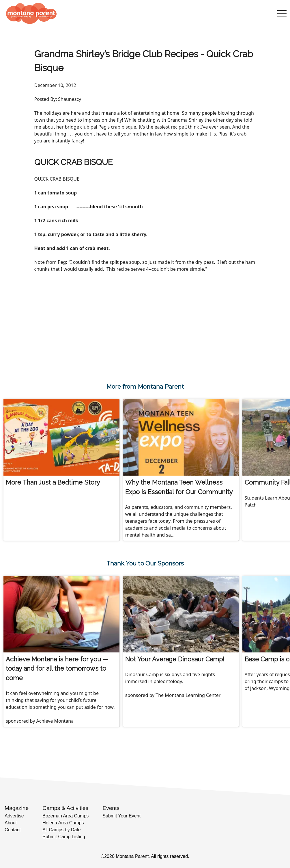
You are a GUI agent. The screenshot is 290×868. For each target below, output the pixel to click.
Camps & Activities (65, 808)
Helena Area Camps (63, 823)
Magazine (17, 808)
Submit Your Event (121, 816)
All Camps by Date (62, 830)
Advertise (14, 816)
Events (111, 808)
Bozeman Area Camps (66, 816)
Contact (13, 830)
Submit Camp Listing (64, 837)
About (11, 823)
